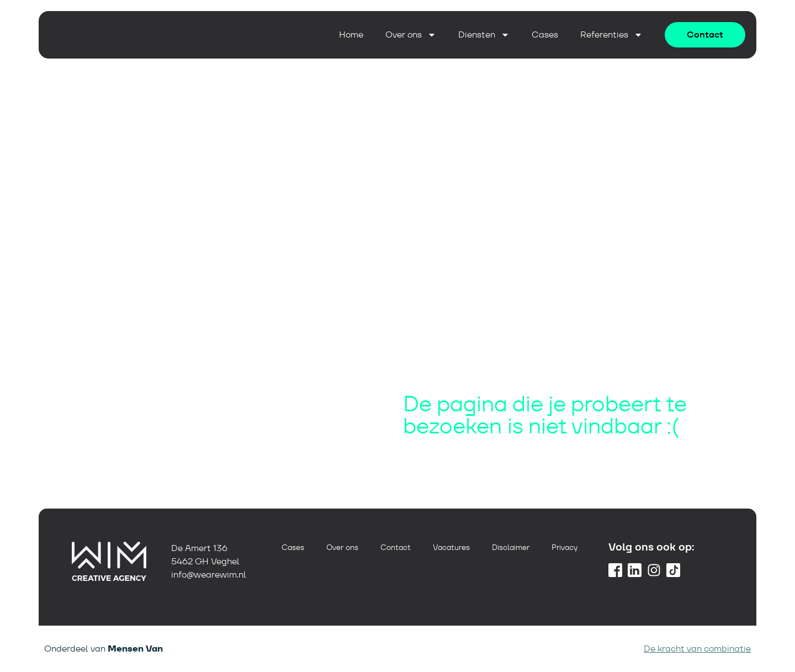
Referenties (611, 35)
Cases (545, 35)
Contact (396, 547)
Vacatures (451, 547)
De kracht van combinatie (697, 649)
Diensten (484, 35)
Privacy (565, 547)
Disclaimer (511, 547)
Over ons (411, 35)
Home (351, 35)
